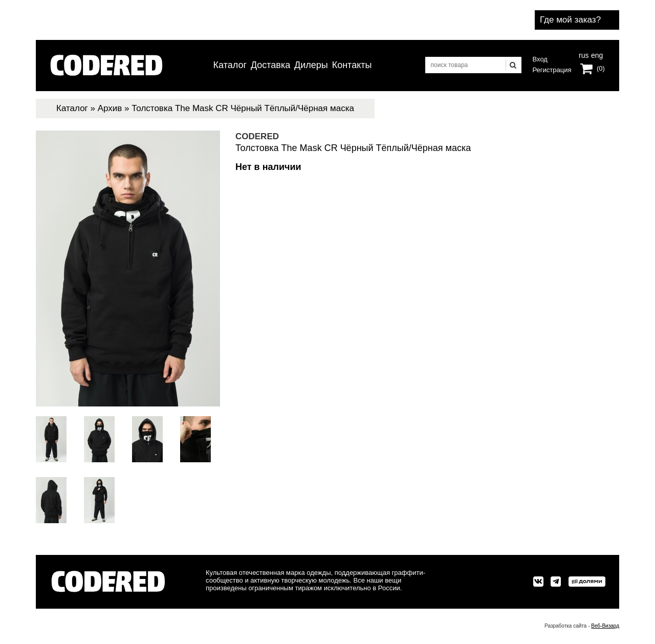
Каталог (230, 65)
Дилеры (311, 65)
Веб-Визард (605, 626)
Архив (110, 108)
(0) (601, 68)
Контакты (352, 65)
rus (584, 54)
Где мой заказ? (570, 20)
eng (596, 54)
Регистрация (552, 70)
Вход (540, 59)
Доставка (270, 65)
